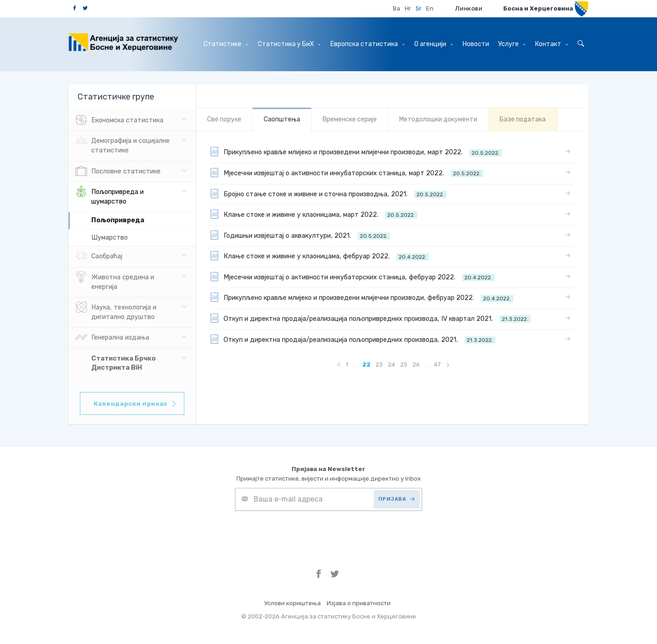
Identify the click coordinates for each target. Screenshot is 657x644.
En (430, 8)
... (355, 364)
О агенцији (434, 44)
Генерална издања (112, 338)
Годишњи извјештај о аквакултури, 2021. (300, 235)
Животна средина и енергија (115, 281)
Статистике (226, 44)
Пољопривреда (118, 220)
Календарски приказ (136, 404)
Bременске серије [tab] (350, 119)
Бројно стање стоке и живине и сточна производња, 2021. (328, 194)
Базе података (523, 119)
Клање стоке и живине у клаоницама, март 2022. (314, 214)
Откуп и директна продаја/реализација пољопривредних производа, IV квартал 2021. (370, 318)
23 (379, 364)
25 (404, 364)
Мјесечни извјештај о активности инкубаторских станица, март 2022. (347, 173)
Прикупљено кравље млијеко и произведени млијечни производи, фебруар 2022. (362, 297)
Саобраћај (99, 257)
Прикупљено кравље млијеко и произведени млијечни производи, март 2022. (356, 152)
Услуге (512, 44)
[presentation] (304, 533)
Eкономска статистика (119, 120)
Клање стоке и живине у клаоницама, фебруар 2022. (319, 256)
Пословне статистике (118, 172)
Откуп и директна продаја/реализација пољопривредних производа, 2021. (353, 339)
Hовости (476, 44)
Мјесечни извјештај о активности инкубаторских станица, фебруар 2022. (352, 277)
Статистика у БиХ (289, 44)
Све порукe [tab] (224, 119)
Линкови (469, 8)
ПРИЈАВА (397, 499)
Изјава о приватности (359, 603)
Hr (408, 8)
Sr (419, 8)
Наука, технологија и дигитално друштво (116, 311)
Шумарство (109, 238)
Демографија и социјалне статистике (123, 145)
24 (391, 364)
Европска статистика (368, 44)
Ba (396, 8)
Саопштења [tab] (282, 119)
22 (366, 364)
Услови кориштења (292, 603)
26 (416, 364)
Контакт (552, 44)
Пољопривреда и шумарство (109, 196)
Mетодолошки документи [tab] (438, 119)
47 (437, 364)
